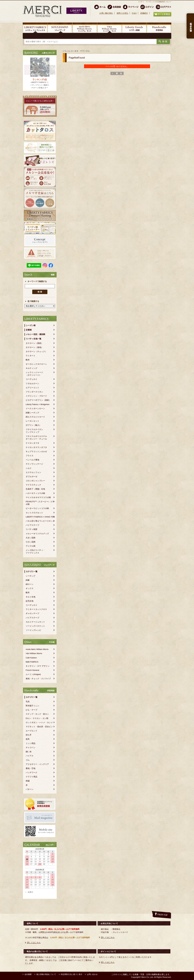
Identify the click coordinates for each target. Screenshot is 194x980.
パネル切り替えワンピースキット (40, 521)
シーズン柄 (31, 325)
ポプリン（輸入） (33, 425)
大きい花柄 (31, 538)
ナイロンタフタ (32, 443)
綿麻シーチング (32, 413)
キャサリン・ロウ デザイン (38, 666)
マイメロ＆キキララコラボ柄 (38, 497)
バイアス (30, 756)
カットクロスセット (34, 513)
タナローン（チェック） (36, 351)
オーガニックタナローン (36, 364)
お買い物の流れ (106, 13)
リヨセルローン (32, 383)
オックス (30, 588)
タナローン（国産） (34, 343)
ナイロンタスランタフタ (36, 447)
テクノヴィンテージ (34, 464)
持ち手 (29, 735)
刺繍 (28, 781)
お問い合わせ (92, 974)
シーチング (31, 576)
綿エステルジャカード (35, 417)
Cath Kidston (31, 658)
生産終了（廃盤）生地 (35, 489)
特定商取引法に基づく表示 (71, 974)
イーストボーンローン (35, 409)
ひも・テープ (31, 710)
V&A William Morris (34, 653)
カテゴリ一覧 (32, 571)
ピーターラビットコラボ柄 (37, 508)
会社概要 (28, 974)
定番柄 (29, 330)
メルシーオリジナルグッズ (37, 534)
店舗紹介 (144, 13)
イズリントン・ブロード (36, 396)
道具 (28, 739)
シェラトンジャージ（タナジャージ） (34, 374)
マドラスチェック (33, 485)
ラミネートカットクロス (36, 609)
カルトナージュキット (35, 622)
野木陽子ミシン (32, 706)
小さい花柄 (31, 542)
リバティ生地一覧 (34, 339)
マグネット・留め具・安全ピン (39, 727)
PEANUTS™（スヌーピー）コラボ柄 (40, 503)
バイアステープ (32, 525)
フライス (30, 456)
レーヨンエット (32, 421)
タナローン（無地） (34, 347)
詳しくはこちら (34, 943)
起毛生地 (30, 601)
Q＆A (134, 13)
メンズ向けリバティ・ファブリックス (35, 551)
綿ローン (30, 584)
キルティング (31, 368)
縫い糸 (29, 752)
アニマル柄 (31, 546)
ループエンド (31, 731)
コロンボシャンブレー (35, 481)
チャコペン (31, 747)
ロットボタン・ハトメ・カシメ (39, 722)
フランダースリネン (34, 392)
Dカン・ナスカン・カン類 (37, 718)
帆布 (28, 360)
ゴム (28, 760)
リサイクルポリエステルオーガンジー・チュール (36, 438)
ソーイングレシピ (33, 630)
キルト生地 (31, 597)
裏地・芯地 (31, 768)
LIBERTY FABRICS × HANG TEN (40, 517)
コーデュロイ (31, 379)
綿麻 (28, 580)
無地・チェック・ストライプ (38, 679)
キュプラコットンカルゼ (36, 451)
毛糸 (28, 702)
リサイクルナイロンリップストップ (34, 431)
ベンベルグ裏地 (32, 460)
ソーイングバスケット (35, 626)
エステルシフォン (33, 472)
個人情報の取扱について (46, 974)
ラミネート (31, 356)
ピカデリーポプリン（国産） (38, 400)
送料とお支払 (122, 13)
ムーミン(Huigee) (33, 674)
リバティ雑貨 (31, 529)
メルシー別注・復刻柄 (36, 334)
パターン (30, 789)
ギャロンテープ (32, 613)
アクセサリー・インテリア (37, 764)
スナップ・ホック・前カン (37, 714)
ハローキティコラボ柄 (35, 493)
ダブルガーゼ (31, 477)
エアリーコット (32, 388)
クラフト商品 (31, 777)
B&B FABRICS (32, 662)
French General (32, 670)
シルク (29, 468)
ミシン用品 (31, 743)
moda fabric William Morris (37, 649)
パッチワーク (31, 773)
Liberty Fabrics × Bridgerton (38, 404)
